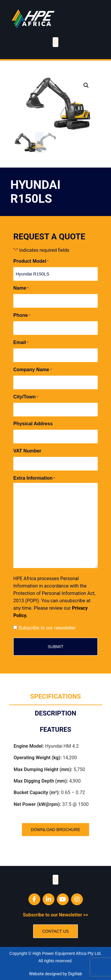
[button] (55, 42)
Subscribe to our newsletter (47, 627)
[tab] (55, 696)
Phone (22, 315)
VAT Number (27, 450)
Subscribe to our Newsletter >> (55, 914)
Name (21, 288)
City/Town (26, 396)
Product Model (31, 261)
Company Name (32, 369)
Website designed (45, 973)
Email (21, 342)
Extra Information (34, 478)
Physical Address (33, 424)
